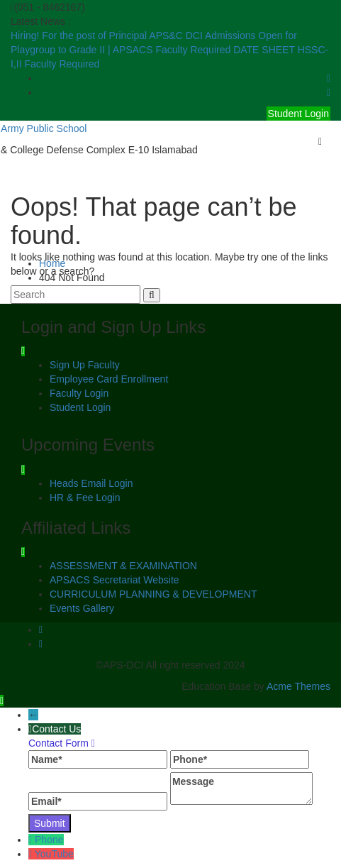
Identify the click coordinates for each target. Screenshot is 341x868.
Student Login (298, 114)
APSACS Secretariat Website (114, 580)
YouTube (54, 854)
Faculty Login (79, 393)
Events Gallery (82, 608)
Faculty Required (194, 50)
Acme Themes (298, 686)
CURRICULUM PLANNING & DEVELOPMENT (153, 594)
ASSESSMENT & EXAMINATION (123, 566)
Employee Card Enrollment (109, 379)
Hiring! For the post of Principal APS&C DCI (108, 35)
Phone (49, 840)
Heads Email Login (91, 483)
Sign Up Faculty (85, 365)
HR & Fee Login (85, 498)
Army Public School (44, 128)
